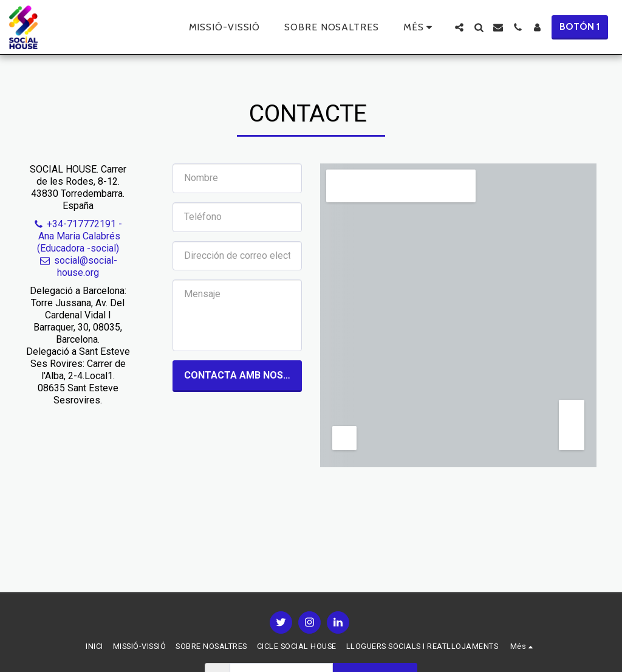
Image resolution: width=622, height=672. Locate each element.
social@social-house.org (78, 266)
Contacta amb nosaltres (243, 375)
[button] (459, 27)
